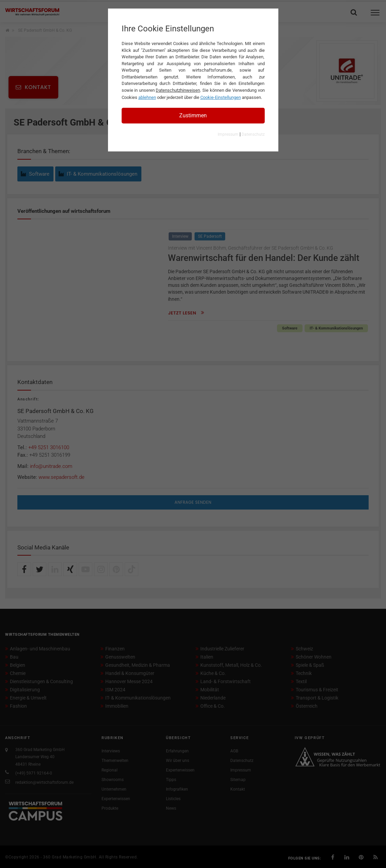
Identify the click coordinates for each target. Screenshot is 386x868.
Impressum (228, 134)
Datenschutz (253, 134)
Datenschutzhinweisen (178, 90)
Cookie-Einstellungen (221, 97)
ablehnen (147, 97)
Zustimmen (193, 115)
